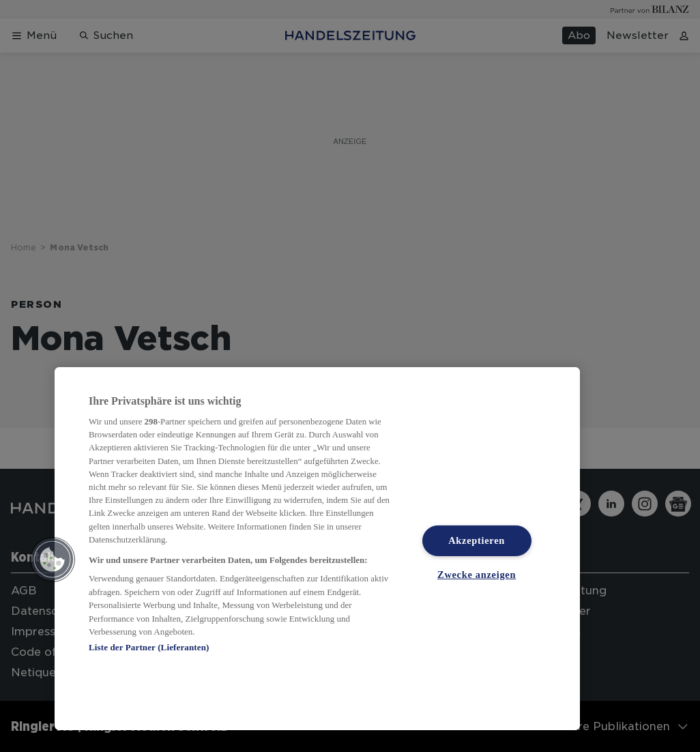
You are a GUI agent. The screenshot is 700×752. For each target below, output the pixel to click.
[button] (53, 560)
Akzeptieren (477, 540)
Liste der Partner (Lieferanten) (149, 647)
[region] (317, 549)
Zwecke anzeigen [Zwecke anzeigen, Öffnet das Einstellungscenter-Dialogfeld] (477, 575)
